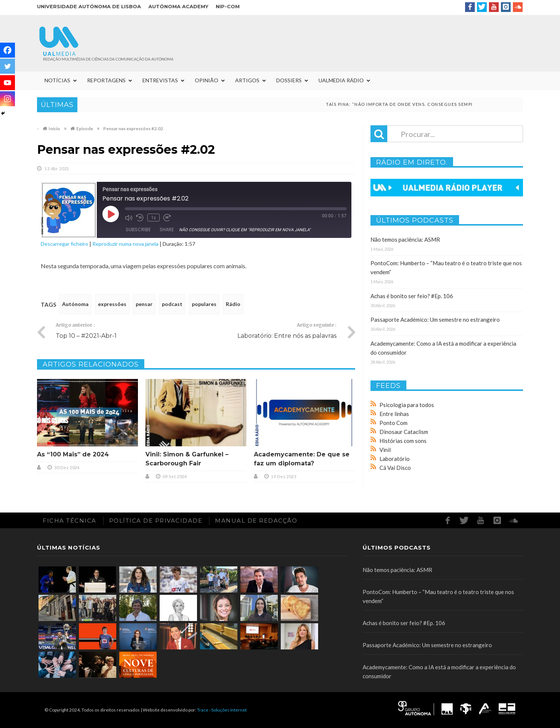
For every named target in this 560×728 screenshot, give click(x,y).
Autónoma (75, 304)
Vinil (385, 450)
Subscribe (138, 230)
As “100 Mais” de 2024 (73, 454)
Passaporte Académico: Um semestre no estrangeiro (435, 319)
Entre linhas (394, 414)
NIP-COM (228, 6)
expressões (112, 304)
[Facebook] (7, 50)
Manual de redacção (256, 521)
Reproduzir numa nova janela (125, 244)
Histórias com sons (403, 441)
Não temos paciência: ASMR (405, 239)
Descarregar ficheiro (64, 244)
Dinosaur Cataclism (404, 432)
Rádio (233, 304)
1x (153, 218)
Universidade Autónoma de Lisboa (89, 6)
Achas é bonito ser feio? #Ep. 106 (412, 296)
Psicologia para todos (407, 405)
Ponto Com (393, 423)
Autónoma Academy (178, 6)
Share (167, 230)
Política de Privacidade (156, 521)
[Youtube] (7, 83)
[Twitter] (7, 66)
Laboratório (395, 459)
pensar (144, 304)
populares (204, 304)
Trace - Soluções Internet (222, 710)
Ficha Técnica (70, 521)
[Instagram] (7, 99)
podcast (172, 304)
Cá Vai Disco (395, 468)
